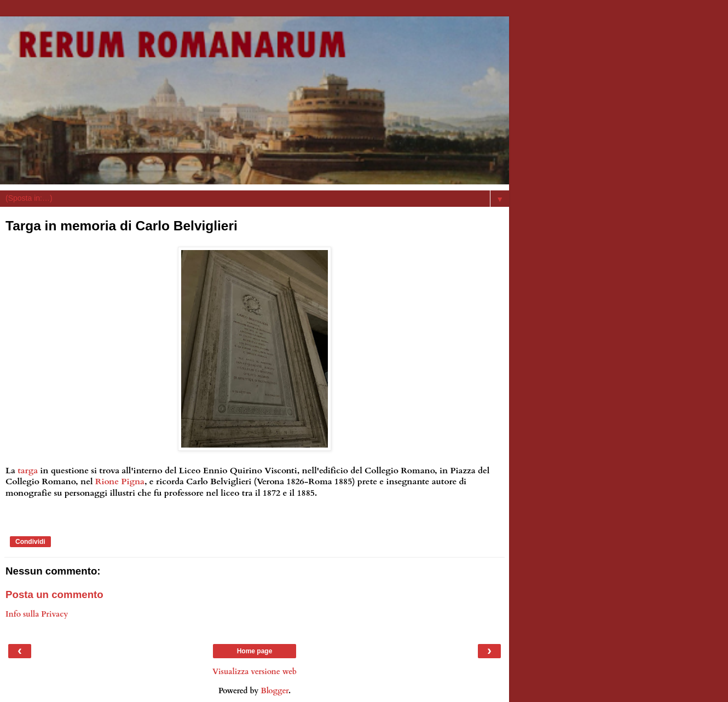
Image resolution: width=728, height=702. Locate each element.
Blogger (275, 691)
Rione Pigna (120, 481)
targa (28, 471)
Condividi (30, 542)
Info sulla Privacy (37, 614)
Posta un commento (54, 594)
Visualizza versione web (255, 672)
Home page (255, 651)
